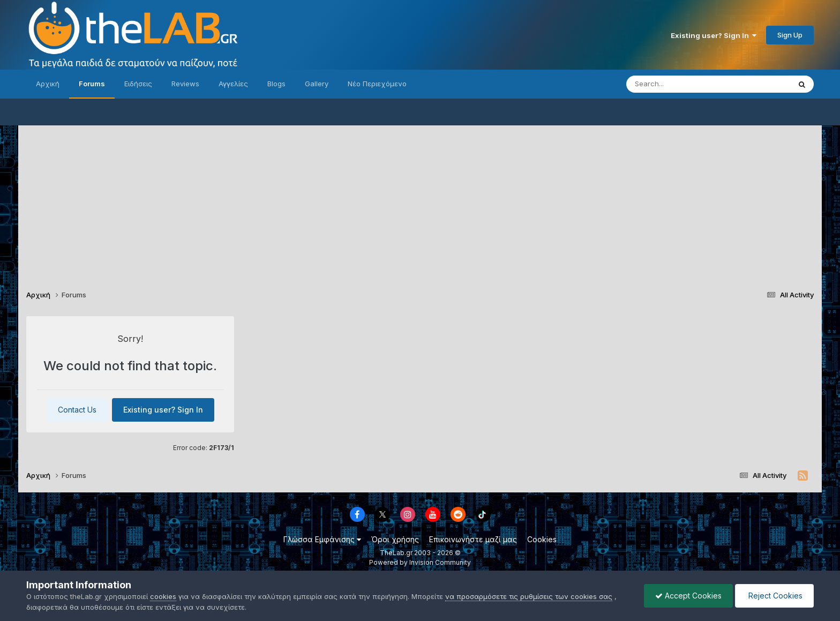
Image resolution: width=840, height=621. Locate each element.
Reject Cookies (774, 596)
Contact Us (77, 410)
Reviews (185, 84)
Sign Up (790, 35)
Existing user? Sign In (714, 35)
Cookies (542, 539)
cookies (163, 596)
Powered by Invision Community (420, 562)
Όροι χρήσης (395, 539)
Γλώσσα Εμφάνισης (322, 539)
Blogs (276, 84)
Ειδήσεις (138, 84)
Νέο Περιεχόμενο (377, 84)
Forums (92, 84)
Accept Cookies (688, 596)
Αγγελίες (233, 84)
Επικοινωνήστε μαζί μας (473, 539)
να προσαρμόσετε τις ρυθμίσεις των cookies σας (529, 596)
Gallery (317, 84)
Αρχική (48, 84)
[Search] (687, 84)
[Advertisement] (420, 200)
